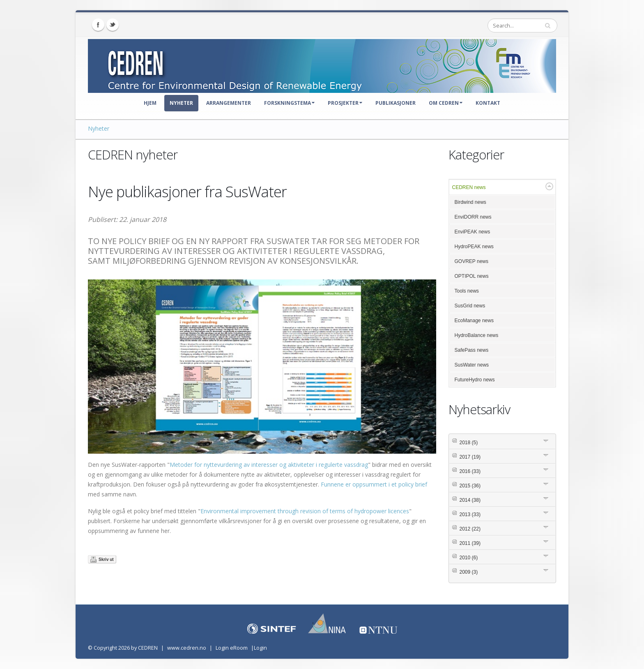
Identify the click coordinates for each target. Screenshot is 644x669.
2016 (470, 471)
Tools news (467, 291)
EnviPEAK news (473, 232)
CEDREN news (469, 187)
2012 (470, 529)
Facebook (98, 25)
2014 (470, 500)
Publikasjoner (396, 103)
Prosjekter (345, 103)
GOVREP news (471, 261)
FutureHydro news (475, 380)
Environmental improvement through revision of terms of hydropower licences (305, 511)
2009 (469, 572)
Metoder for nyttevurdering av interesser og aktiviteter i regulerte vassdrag (269, 465)
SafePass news (472, 350)
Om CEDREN (446, 103)
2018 (469, 443)
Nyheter (181, 103)
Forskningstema (289, 103)
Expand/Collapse (549, 186)
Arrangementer (229, 103)
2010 (469, 558)
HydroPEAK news (474, 247)
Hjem (150, 103)
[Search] (522, 25)
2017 (470, 457)
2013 (470, 514)
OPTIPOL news (472, 276)
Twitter (113, 25)
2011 (470, 543)
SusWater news (472, 365)
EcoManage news (474, 321)
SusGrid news (470, 306)
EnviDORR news (473, 217)
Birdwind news (470, 202)
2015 (470, 486)
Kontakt (488, 103)
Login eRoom (232, 648)
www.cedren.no (187, 648)
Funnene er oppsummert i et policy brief (374, 484)
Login (260, 648)
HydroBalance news (477, 335)
